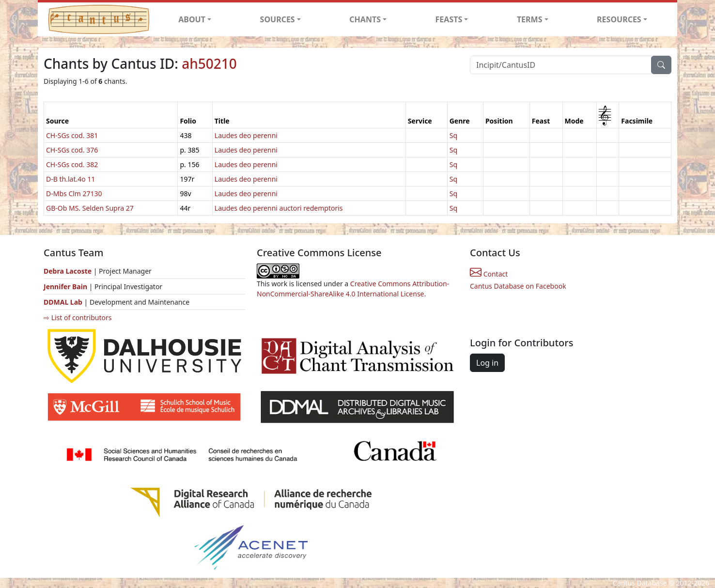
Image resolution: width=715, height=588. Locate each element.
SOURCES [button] (278, 19)
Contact (489, 274)
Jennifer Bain (66, 286)
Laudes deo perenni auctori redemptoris (279, 208)
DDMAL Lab (63, 302)
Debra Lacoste (68, 271)
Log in (487, 363)
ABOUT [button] (192, 19)
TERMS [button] (530, 19)
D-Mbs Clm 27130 (74, 193)
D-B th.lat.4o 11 (70, 179)
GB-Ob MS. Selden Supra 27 (90, 208)
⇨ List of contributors (78, 317)
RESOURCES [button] (619, 19)
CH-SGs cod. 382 (72, 164)
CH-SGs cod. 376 (72, 150)
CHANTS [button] (365, 19)
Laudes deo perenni (246, 135)
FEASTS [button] (449, 19)
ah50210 (209, 63)
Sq (453, 135)
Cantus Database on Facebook (518, 286)
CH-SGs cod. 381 (72, 135)
